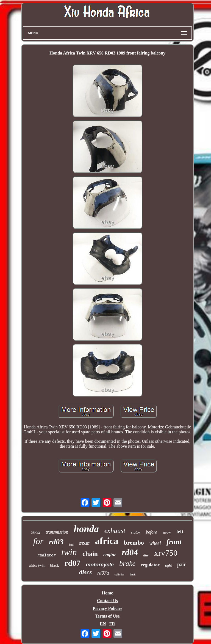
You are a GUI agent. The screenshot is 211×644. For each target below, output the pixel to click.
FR (112, 624)
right (168, 566)
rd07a (103, 573)
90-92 (36, 532)
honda (86, 529)
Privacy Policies (107, 608)
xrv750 (166, 553)
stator (136, 532)
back (133, 574)
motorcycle (100, 565)
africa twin (37, 565)
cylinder (119, 574)
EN (103, 624)
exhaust (115, 531)
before (151, 532)
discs (85, 572)
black (54, 565)
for (38, 541)
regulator (150, 565)
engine (110, 555)
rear (84, 543)
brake (127, 563)
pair (181, 564)
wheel (155, 543)
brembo (134, 543)
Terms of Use (107, 616)
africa (107, 541)
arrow (166, 532)
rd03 (56, 542)
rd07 (73, 563)
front (174, 542)
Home (108, 593)
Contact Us (107, 601)
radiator (47, 555)
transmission (57, 532)
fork (71, 545)
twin (69, 552)
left (180, 532)
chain (90, 554)
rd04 (130, 552)
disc (146, 555)
